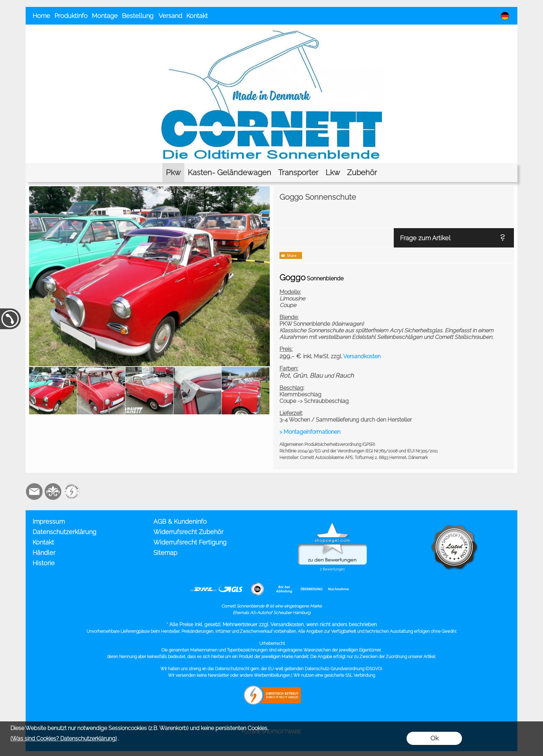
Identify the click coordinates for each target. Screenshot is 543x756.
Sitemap (165, 553)
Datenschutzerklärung (64, 532)
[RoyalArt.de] (53, 492)
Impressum (49, 521)
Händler (44, 553)
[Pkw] (173, 173)
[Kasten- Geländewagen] (229, 173)
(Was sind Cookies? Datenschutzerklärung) (64, 739)
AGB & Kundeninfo (180, 521)
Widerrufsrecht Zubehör (188, 532)
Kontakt (197, 16)
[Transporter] (298, 173)
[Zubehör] (362, 173)
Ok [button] (434, 738)
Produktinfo (71, 16)
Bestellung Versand (152, 16)
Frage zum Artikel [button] (425, 238)
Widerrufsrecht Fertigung (190, 542)
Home (41, 16)
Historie (44, 563)
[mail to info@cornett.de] (34, 492)
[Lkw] (333, 173)
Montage (105, 16)
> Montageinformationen (310, 432)
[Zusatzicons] (72, 492)
